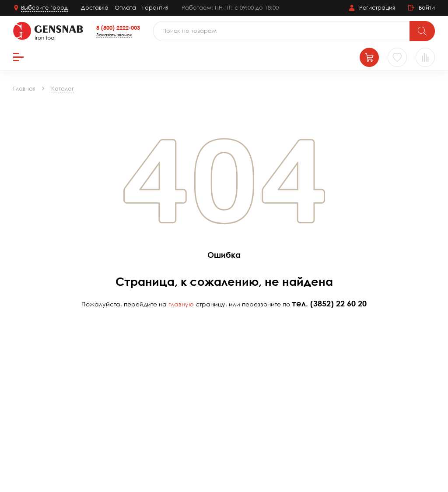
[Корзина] (369, 57)
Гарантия (155, 7)
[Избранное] (397, 57)
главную (181, 304)
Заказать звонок (114, 35)
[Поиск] (422, 31)
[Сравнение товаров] (425, 57)
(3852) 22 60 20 (338, 303)
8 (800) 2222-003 (118, 28)
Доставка (95, 7)
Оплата (125, 7)
